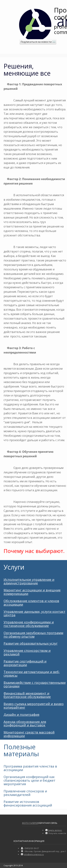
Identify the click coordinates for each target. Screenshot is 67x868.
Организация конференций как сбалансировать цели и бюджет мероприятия (29, 780)
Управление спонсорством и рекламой (27, 652)
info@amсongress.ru (34, 854)
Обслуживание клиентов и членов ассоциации (31, 603)
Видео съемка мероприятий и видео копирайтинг (34, 706)
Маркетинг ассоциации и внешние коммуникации (32, 592)
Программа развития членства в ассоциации (30, 768)
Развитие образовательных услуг (31, 643)
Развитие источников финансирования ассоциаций (28, 803)
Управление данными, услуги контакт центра (34, 613)
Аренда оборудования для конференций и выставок (25, 724)
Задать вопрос (55, 830)
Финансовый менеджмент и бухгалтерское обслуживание (27, 695)
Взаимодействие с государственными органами (35, 684)
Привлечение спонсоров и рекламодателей (25, 793)
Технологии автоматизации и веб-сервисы (32, 674)
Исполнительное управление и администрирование (29, 581)
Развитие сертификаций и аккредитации (25, 663)
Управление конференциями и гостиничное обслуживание (29, 624)
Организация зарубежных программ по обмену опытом (33, 635)
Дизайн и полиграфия (21, 715)
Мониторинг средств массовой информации (29, 734)
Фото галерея (30, 823)
